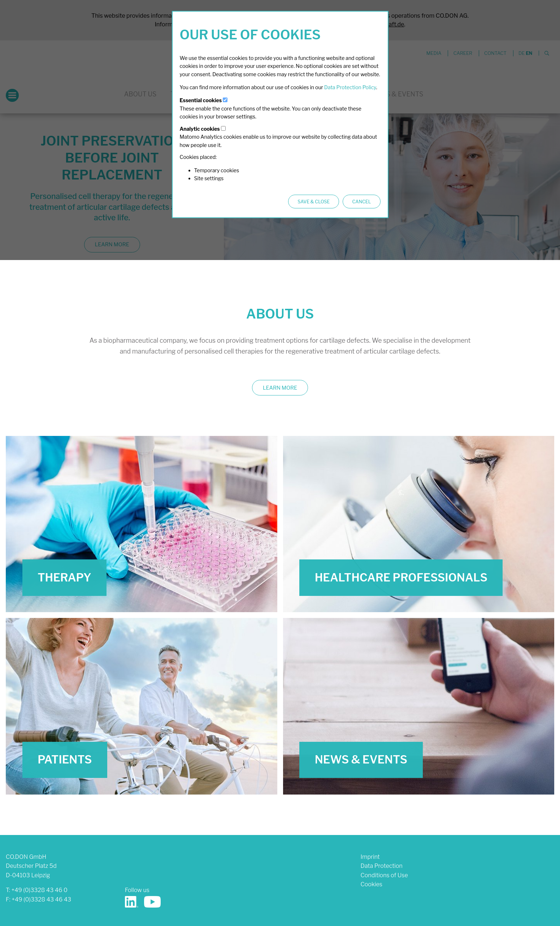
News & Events (361, 760)
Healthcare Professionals (401, 577)
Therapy (64, 577)
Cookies (372, 884)
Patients (65, 760)
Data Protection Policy (350, 87)
